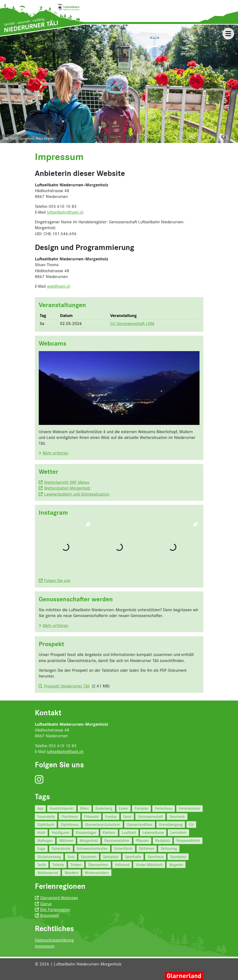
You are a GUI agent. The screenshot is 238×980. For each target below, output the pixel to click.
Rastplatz (163, 841)
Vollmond (122, 865)
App (40, 808)
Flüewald (91, 817)
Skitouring (169, 848)
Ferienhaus (164, 808)
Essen (123, 808)
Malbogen (45, 841)
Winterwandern (97, 873)
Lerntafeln (179, 833)
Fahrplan (142, 808)
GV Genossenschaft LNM (132, 324)
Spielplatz (111, 857)
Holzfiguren (61, 833)
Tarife (42, 865)
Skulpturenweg (49, 857)
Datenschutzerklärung (54, 940)
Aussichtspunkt (62, 808)
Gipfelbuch (46, 825)
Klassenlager (86, 833)
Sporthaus (156, 857)
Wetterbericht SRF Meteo (67, 482)
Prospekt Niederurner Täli (67, 686)
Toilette (58, 865)
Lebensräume (153, 833)
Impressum (45, 946)
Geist (127, 817)
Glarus (46, 904)
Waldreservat (48, 873)
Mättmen (66, 841)
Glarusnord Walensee (59, 898)
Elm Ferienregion (55, 910)
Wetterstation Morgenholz (67, 488)
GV (191, 825)
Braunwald (50, 915)
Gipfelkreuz (70, 825)
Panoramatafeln (117, 841)
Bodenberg (104, 808)
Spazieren (89, 857)
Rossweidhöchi (188, 841)
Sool (71, 857)
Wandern (72, 873)
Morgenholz (89, 841)
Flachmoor (70, 817)
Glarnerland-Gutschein (103, 825)
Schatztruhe (61, 848)
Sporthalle (133, 857)
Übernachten (98, 865)
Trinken (76, 865)
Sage (41, 848)
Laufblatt (129, 833)
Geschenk (177, 817)
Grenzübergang (171, 825)
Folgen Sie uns (57, 580)
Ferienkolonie (189, 808)
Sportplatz (178, 857)
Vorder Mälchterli (149, 865)
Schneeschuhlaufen (92, 848)
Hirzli (41, 833)
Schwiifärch (123, 848)
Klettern (109, 833)
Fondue (111, 817)
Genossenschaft (150, 817)
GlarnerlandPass (139, 825)
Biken (84, 808)
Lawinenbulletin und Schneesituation (77, 494)
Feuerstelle (46, 817)
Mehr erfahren (55, 453)
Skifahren (147, 848)
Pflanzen (142, 841)
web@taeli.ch (59, 286)
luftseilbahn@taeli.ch (65, 212)
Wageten (176, 865)
